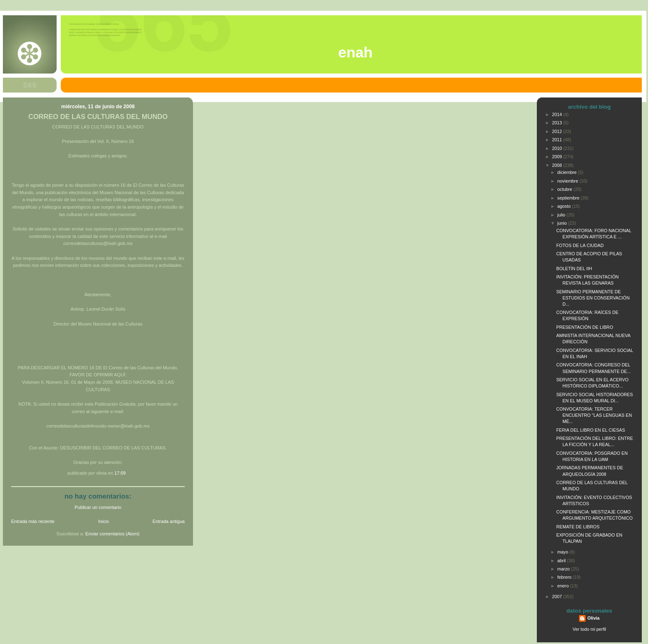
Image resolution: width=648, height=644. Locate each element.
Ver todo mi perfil (590, 629)
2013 (558, 123)
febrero (565, 577)
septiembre (569, 198)
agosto (565, 206)
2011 (558, 140)
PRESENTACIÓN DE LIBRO (585, 327)
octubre (566, 189)
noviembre (568, 181)
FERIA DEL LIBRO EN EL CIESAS (591, 430)
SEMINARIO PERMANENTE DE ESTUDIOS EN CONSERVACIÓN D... (593, 298)
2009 (558, 157)
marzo (564, 569)
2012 (558, 131)
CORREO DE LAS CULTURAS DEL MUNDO (98, 117)
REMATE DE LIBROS (578, 527)
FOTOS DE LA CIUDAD (580, 245)
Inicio (104, 521)
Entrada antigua (169, 521)
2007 (558, 596)
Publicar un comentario (98, 507)
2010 (558, 148)
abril (562, 561)
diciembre (568, 172)
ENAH (355, 52)
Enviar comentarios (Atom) (113, 534)
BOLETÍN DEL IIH (574, 269)
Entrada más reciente (33, 521)
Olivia (593, 618)
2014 (558, 114)
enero (564, 586)
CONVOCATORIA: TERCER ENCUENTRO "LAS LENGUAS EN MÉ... (594, 415)
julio (562, 215)
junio (563, 223)
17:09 (120, 473)
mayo (563, 552)
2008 (558, 165)
